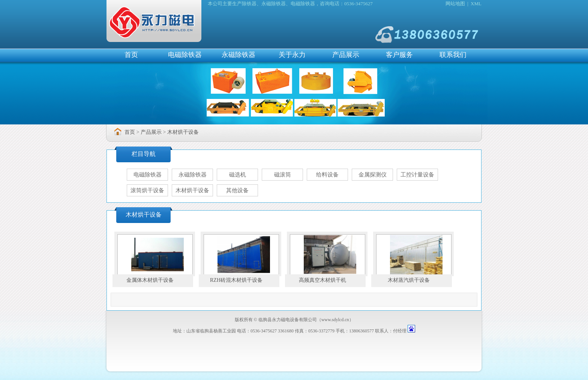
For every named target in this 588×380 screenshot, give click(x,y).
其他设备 (237, 190)
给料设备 (327, 175)
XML (476, 4)
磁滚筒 (283, 175)
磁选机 (238, 175)
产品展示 (346, 55)
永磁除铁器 (238, 55)
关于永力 (292, 55)
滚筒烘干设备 (147, 190)
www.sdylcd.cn (335, 320)
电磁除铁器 (185, 55)
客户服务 (399, 55)
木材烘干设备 (183, 132)
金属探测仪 (373, 175)
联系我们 (453, 55)
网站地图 (455, 4)
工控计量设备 (417, 175)
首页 (131, 55)
